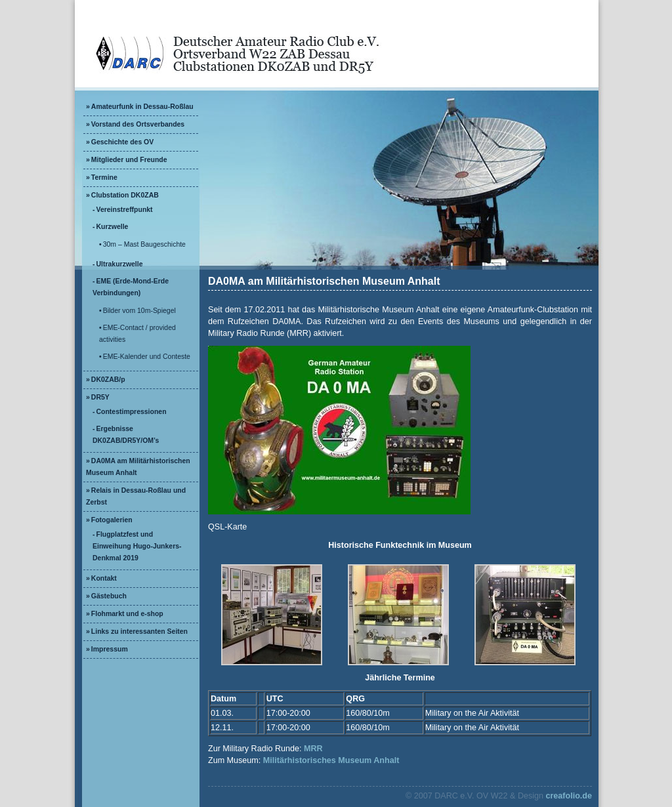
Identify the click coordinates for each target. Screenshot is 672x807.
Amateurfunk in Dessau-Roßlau (142, 107)
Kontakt (104, 578)
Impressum (110, 649)
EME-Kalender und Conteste (147, 357)
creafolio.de (569, 796)
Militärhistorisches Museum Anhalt (331, 760)
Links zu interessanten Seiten (139, 631)
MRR (313, 749)
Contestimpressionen (132, 412)
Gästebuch (109, 596)
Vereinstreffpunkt (125, 210)
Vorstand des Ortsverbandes (138, 124)
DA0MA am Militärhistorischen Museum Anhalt (324, 281)
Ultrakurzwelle (120, 264)
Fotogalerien (112, 520)
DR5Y (100, 397)
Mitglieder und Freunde (129, 160)
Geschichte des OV (122, 142)
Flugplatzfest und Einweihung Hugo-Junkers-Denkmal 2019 (137, 546)
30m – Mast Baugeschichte (144, 244)
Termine (104, 177)
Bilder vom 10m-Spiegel (139, 311)
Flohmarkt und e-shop (127, 614)
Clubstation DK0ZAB (125, 195)
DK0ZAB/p (108, 380)
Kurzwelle (113, 227)
